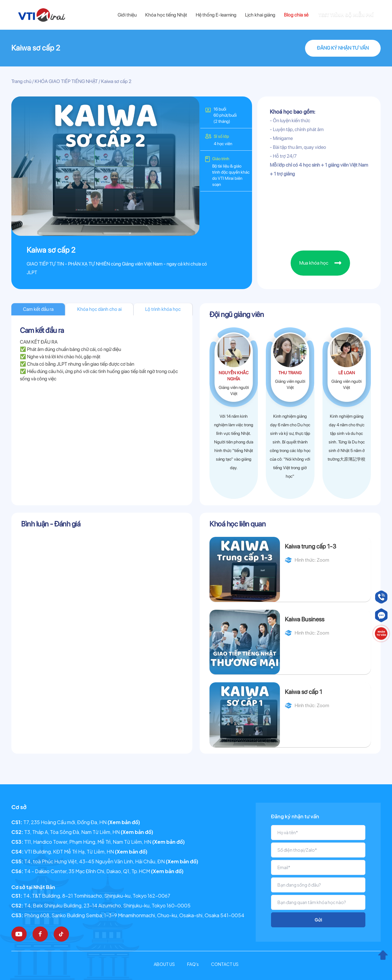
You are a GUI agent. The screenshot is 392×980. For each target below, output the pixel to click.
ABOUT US (164, 964)
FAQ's (193, 964)
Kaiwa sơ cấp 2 (36, 48)
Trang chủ (21, 81)
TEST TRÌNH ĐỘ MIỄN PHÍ (346, 15)
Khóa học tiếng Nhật (166, 15)
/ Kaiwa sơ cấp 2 (115, 81)
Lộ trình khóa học (163, 309)
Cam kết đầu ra (38, 309)
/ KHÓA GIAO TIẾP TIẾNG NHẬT (64, 81)
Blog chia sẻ (296, 15)
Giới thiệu (127, 15)
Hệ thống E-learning (216, 15)
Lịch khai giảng (260, 15)
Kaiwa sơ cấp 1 (303, 692)
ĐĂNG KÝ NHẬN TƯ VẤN (343, 48)
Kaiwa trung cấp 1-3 (311, 546)
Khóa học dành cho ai (99, 309)
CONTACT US (225, 964)
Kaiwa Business (305, 619)
